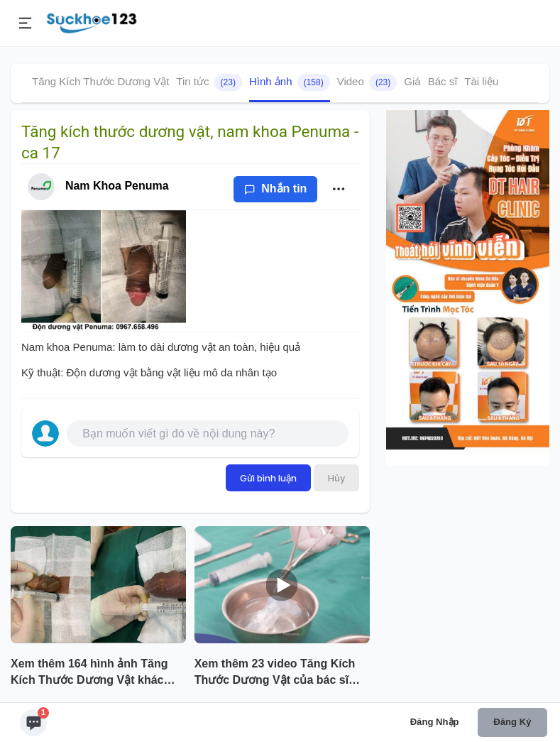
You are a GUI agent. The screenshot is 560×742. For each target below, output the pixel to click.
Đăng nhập (435, 722)
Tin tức (209, 82)
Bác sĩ (443, 81)
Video (367, 82)
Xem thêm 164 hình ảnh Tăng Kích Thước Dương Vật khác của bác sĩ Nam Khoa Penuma (92, 673)
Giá (412, 81)
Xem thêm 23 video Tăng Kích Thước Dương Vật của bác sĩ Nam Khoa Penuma (275, 673)
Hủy (336, 478)
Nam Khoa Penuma (117, 186)
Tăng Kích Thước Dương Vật (100, 81)
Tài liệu (481, 81)
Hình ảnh (290, 82)
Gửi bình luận (268, 478)
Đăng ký (512, 722)
